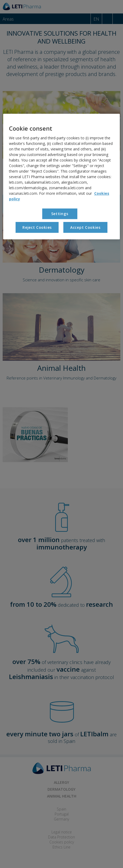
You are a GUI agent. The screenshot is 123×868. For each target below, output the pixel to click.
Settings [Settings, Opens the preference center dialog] (60, 214)
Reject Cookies (37, 227)
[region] (62, 177)
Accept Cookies (85, 227)
